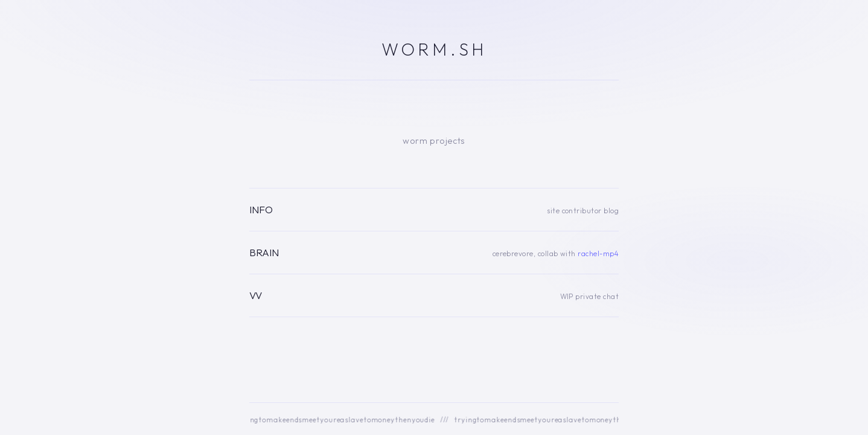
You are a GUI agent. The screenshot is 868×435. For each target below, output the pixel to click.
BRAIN (264, 252)
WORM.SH (434, 49)
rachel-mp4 (598, 253)
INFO (261, 209)
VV (256, 295)
